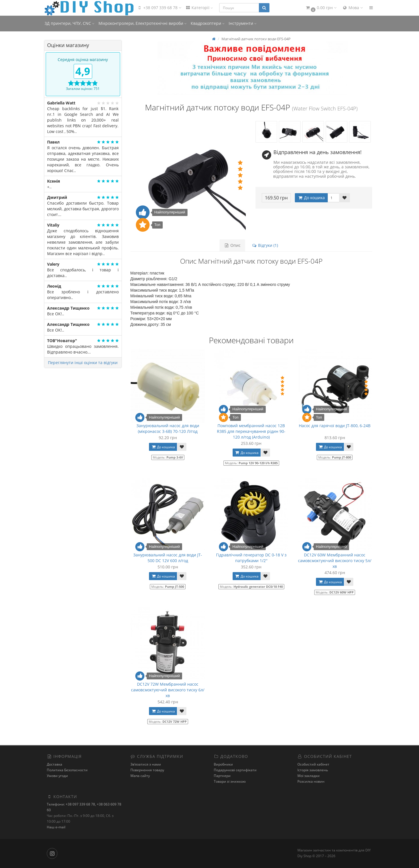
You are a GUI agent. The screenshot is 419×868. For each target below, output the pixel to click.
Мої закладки (309, 776)
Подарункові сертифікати (235, 770)
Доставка (55, 764)
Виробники (223, 764)
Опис (232, 245)
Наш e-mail (56, 827)
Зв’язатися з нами (146, 764)
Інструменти (243, 23)
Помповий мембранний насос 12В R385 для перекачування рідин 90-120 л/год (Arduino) (251, 431)
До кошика (311, 198)
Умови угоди (57, 776)
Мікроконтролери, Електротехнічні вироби (143, 23)
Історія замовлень (313, 770)
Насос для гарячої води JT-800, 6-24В (335, 426)
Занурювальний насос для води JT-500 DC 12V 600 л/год (168, 558)
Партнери (222, 776)
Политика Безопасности (67, 770)
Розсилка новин (311, 781)
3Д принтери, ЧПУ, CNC (70, 23)
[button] (321, 8)
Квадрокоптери (208, 23)
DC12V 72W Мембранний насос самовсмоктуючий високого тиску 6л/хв (168, 690)
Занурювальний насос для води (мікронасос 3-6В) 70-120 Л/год (168, 428)
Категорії (199, 8)
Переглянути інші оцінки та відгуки (83, 363)
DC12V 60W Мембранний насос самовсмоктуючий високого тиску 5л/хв (335, 561)
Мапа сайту (140, 776)
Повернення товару (147, 770)
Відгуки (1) (265, 245)
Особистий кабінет (313, 764)
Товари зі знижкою (230, 781)
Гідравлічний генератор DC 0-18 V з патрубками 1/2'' (251, 558)
